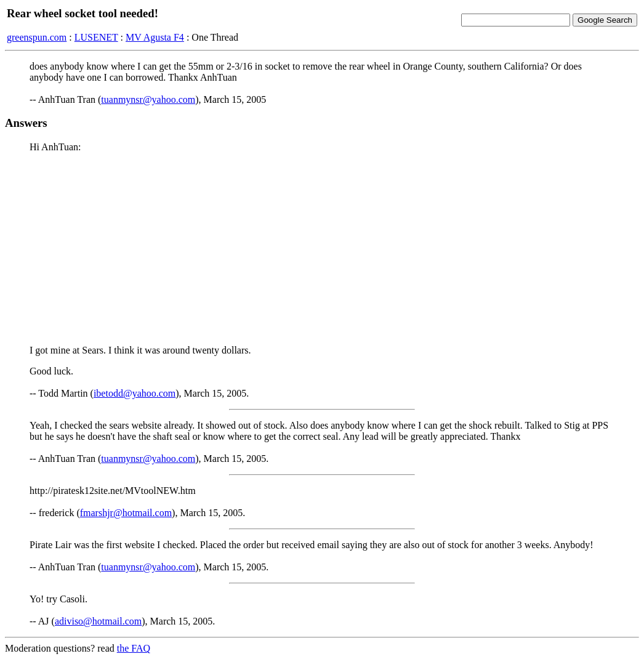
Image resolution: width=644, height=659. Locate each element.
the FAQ (134, 648)
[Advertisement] (322, 249)
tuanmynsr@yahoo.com (148, 99)
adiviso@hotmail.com (98, 621)
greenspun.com (37, 37)
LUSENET (96, 37)
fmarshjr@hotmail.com (126, 513)
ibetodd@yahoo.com (135, 393)
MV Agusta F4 (155, 37)
